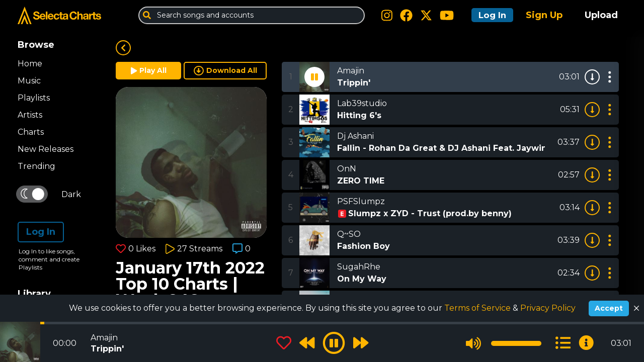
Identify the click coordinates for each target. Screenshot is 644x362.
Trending (36, 166)
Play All (149, 70)
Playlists (34, 98)
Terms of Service (478, 308)
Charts (31, 132)
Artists (30, 115)
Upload (601, 15)
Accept (609, 308)
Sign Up (544, 15)
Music (29, 81)
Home (30, 64)
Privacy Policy (548, 308)
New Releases (46, 149)
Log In (489, 15)
